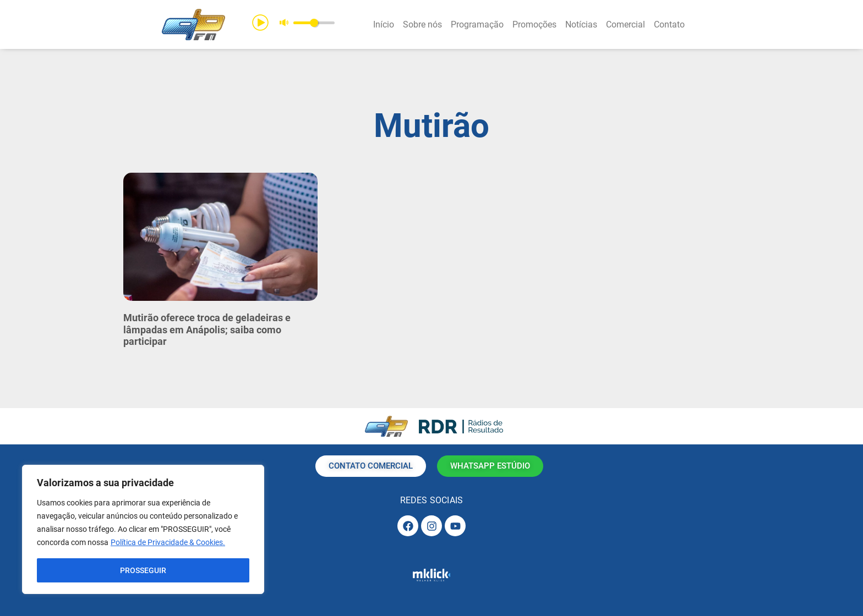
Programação (477, 24)
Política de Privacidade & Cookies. (168, 543)
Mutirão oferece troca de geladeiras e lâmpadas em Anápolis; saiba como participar (207, 329)
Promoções (534, 24)
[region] (143, 530)
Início (384, 24)
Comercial (626, 24)
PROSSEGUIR (143, 570)
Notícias (581, 24)
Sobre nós (422, 24)
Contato (669, 24)
